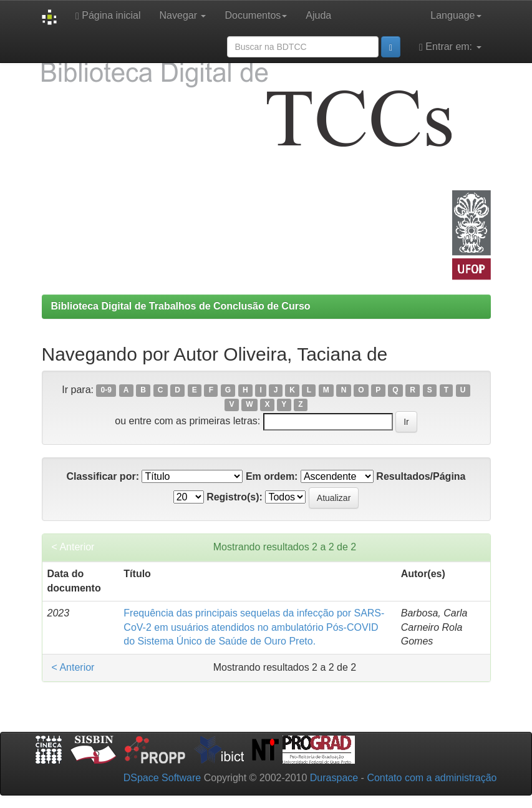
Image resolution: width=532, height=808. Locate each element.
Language (456, 15)
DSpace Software (162, 778)
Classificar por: (102, 476)
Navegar (183, 15)
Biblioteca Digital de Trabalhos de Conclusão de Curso (181, 306)
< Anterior (73, 547)
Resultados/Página (421, 476)
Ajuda (318, 15)
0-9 (106, 391)
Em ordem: (272, 476)
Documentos (256, 15)
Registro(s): (235, 497)
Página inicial (108, 16)
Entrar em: (450, 47)
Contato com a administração (432, 778)
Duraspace (334, 778)
